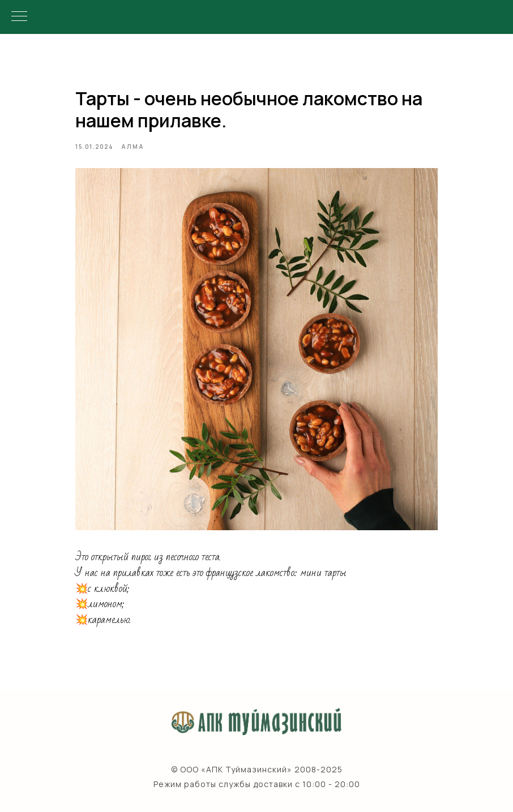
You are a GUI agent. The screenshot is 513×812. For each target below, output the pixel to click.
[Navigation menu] (19, 17)
